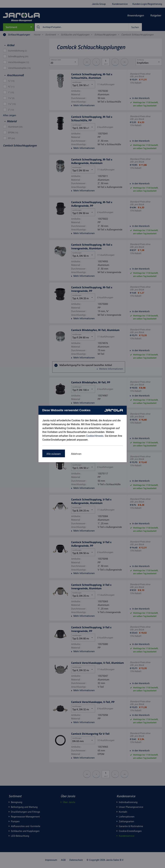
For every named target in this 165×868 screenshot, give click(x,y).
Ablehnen (76, 454)
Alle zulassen (54, 454)
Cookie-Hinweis (95, 436)
